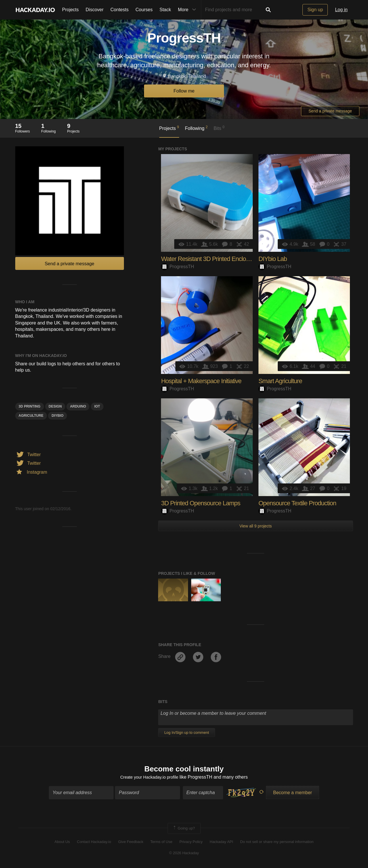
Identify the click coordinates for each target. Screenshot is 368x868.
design (55, 406)
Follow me (184, 91)
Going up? (184, 829)
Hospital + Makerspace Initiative (201, 381)
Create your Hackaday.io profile (149, 778)
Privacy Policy (191, 843)
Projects (70, 10)
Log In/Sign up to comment (186, 732)
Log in (341, 10)
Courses (144, 10)
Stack (165, 10)
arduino (78, 406)
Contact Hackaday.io (94, 843)
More (188, 10)
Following (196, 128)
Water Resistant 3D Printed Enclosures (210, 259)
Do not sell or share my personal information (277, 843)
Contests (119, 10)
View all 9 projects (256, 526)
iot (97, 406)
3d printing (30, 406)
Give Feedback (131, 843)
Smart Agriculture (280, 381)
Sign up (315, 10)
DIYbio (57, 416)
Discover (95, 10)
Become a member (293, 793)
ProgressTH (177, 267)
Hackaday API (221, 843)
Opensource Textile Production (297, 503)
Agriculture (31, 416)
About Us (62, 843)
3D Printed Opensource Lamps (201, 503)
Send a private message (330, 111)
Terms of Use (161, 843)
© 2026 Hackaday (184, 854)
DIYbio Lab (273, 259)
